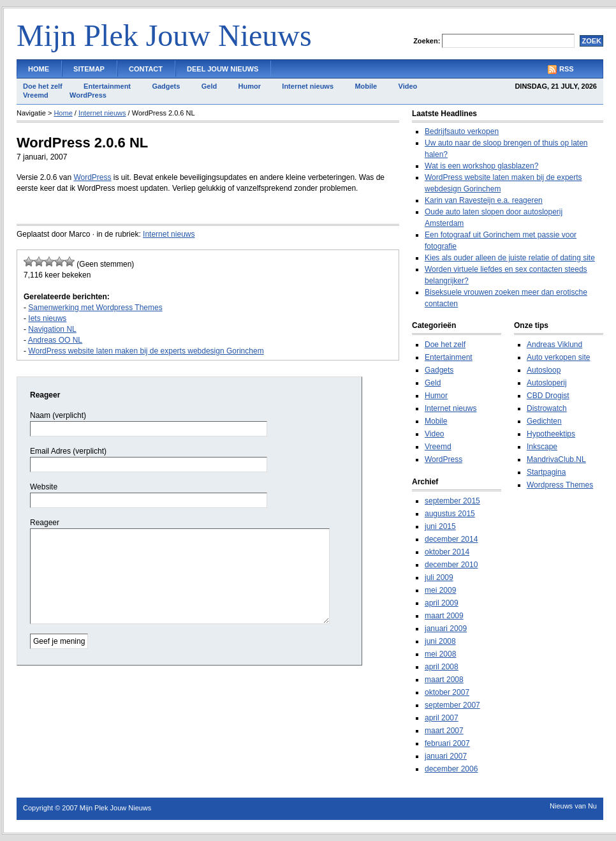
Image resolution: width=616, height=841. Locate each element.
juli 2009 (439, 577)
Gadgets (166, 86)
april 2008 (442, 667)
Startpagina (546, 472)
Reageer (45, 523)
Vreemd (36, 95)
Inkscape (542, 447)
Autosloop (544, 370)
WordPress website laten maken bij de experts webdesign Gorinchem (146, 351)
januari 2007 (446, 756)
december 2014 (451, 539)
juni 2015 (440, 526)
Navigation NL (52, 329)
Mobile (366, 86)
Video (408, 86)
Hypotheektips (551, 434)
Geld (209, 86)
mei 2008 (440, 654)
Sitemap (89, 69)
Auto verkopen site (558, 357)
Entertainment (107, 86)
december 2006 (451, 769)
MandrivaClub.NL (556, 459)
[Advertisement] (166, 208)
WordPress (88, 95)
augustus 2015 (450, 514)
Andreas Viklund (554, 345)
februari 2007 (447, 743)
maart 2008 (444, 680)
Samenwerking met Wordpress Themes (95, 308)
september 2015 (452, 501)
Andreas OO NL (55, 340)
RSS (567, 69)
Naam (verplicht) (58, 415)
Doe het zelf (43, 86)
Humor (250, 86)
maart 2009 (444, 616)
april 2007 (442, 718)
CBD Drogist (548, 396)
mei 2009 (440, 590)
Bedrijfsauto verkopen (462, 131)
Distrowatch (547, 408)
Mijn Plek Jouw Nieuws (164, 35)
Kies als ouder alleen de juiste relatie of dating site (510, 258)
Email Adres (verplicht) (68, 451)
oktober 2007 (447, 692)
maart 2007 (444, 731)
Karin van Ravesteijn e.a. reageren (484, 200)
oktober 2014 (447, 552)
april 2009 (442, 603)
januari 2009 (446, 629)
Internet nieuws (308, 86)
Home (39, 69)
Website (44, 487)
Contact (146, 69)
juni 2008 (440, 641)
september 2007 (452, 705)
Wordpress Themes (560, 485)
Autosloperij (547, 383)
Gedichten (544, 421)
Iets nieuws (47, 318)
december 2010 (451, 565)
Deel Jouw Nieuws (223, 69)
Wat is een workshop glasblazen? (481, 166)
